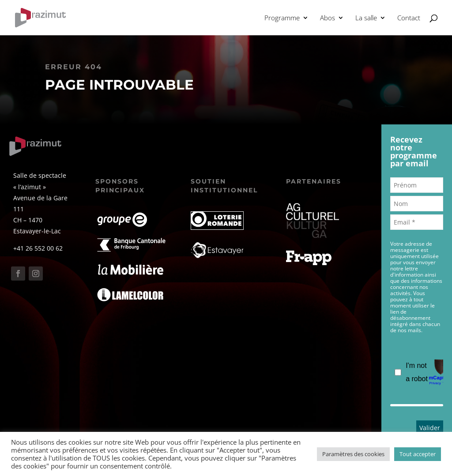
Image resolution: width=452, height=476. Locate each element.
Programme (282, 18)
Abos (328, 18)
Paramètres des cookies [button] (353, 454)
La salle (366, 18)
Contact (409, 18)
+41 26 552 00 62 (38, 248)
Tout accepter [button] (418, 454)
